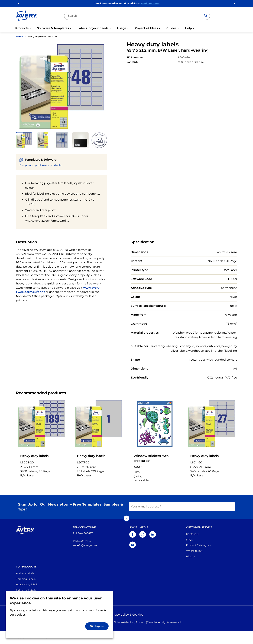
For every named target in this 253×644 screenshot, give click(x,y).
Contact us (193, 534)
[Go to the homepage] (27, 16)
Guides (171, 28)
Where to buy (194, 551)
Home (19, 37)
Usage (122, 28)
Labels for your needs (93, 28)
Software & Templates (53, 28)
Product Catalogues (198, 545)
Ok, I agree (97, 626)
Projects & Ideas (146, 28)
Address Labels (25, 573)
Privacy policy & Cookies (126, 615)
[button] (24, 140)
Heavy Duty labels (27, 585)
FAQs (189, 540)
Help (188, 28)
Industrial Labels (26, 590)
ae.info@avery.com (85, 545)
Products (22, 28)
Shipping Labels (26, 579)
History (191, 556)
